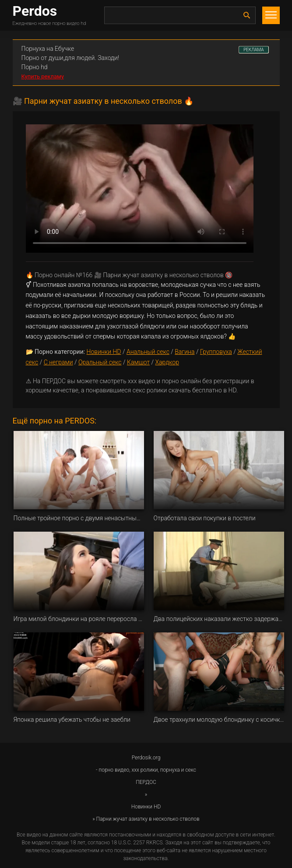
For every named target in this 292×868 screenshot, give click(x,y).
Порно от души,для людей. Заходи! (70, 58)
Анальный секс (148, 352)
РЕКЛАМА (254, 50)
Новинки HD (104, 352)
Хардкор (167, 362)
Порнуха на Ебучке (48, 49)
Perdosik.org (146, 758)
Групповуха (216, 352)
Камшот (138, 362)
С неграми (58, 362)
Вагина (185, 352)
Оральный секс (100, 362)
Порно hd (35, 67)
